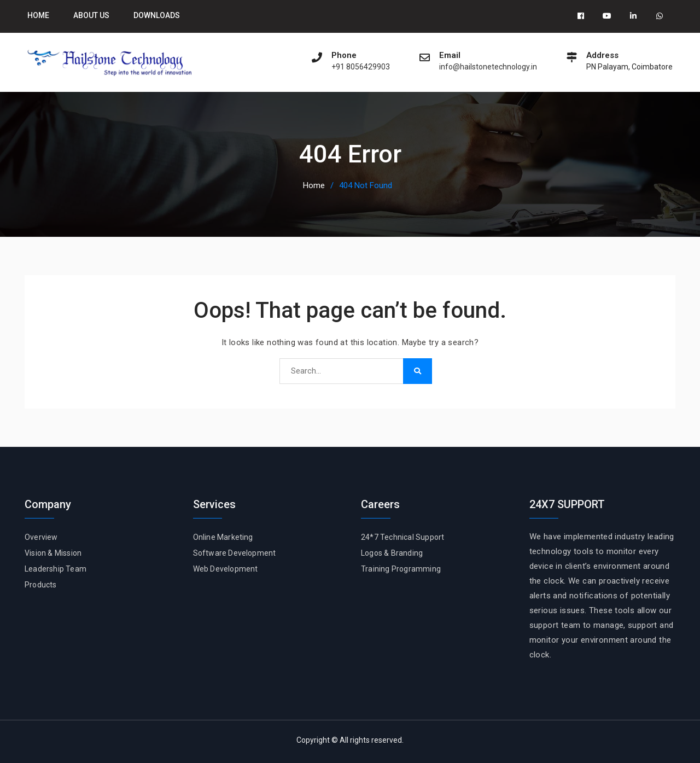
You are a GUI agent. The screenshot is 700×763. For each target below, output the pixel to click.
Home (38, 15)
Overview (41, 537)
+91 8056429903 (361, 67)
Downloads (157, 15)
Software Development (235, 553)
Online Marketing (223, 537)
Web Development (226, 569)
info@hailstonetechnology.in (488, 67)
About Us (91, 15)
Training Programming (401, 569)
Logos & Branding (392, 553)
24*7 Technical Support (402, 537)
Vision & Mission (53, 553)
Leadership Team (56, 569)
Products (41, 585)
